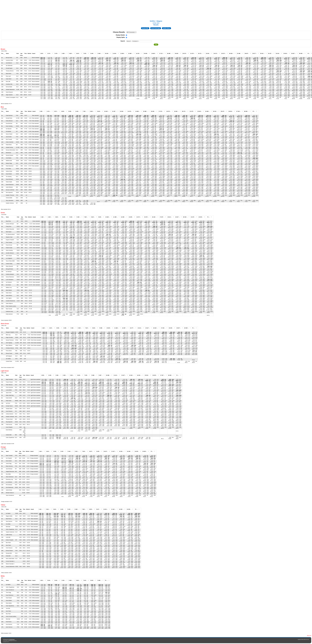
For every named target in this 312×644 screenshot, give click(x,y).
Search (123, 41)
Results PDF (145, 28)
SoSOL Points (166, 28)
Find (156, 45)
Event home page (156, 28)
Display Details (120, 35)
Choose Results (119, 32)
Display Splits (121, 37)
